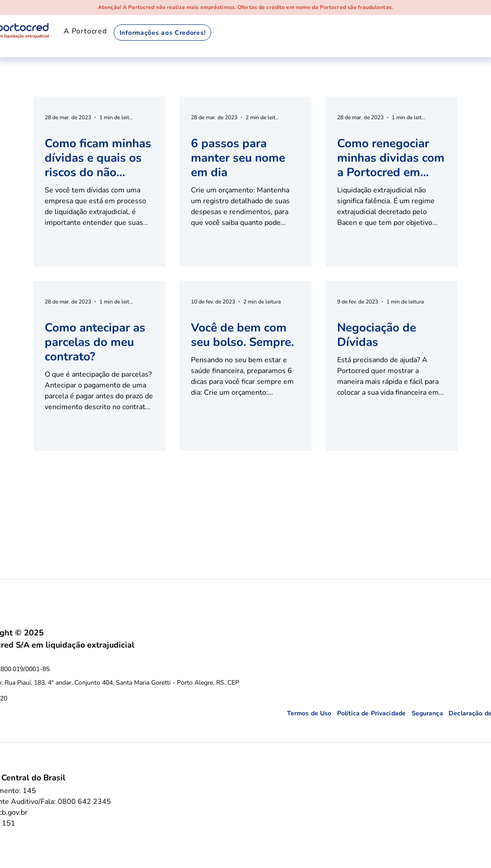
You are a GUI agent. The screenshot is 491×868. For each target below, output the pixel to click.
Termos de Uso (312, 713)
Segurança (430, 713)
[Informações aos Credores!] (162, 33)
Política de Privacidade (374, 713)
